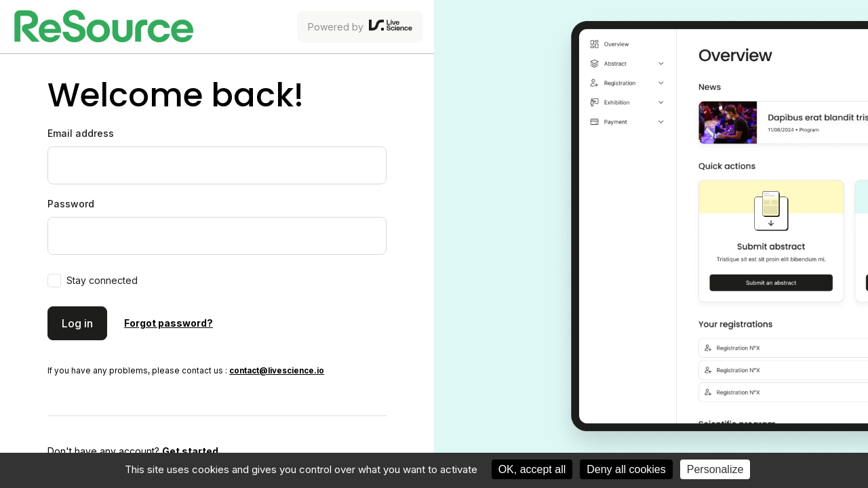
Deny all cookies (626, 469)
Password (71, 204)
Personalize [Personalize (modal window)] (715, 469)
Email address (81, 133)
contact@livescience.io (277, 371)
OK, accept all (532, 469)
